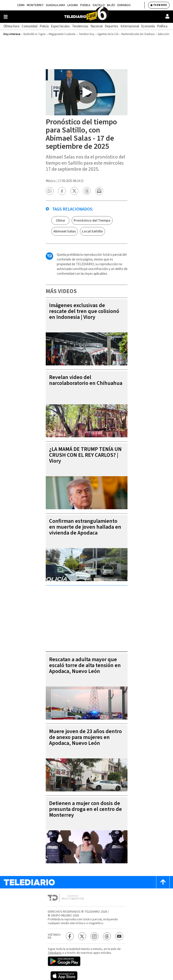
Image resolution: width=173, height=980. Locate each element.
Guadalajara (55, 5)
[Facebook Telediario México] (70, 936)
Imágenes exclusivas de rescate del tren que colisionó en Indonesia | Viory (84, 311)
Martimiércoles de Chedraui (138, 34)
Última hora (11, 26)
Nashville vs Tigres (34, 34)
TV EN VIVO (160, 5)
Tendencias (80, 26)
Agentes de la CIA (108, 34)
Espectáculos (60, 26)
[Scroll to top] (163, 882)
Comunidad (30, 26)
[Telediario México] (86, 17)
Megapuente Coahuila (62, 34)
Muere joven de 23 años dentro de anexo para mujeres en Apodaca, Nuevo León (85, 737)
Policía (44, 26)
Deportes (112, 26)
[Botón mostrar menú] (6, 17)
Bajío (111, 5)
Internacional (130, 26)
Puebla (85, 5)
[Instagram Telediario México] (94, 936)
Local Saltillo (92, 231)
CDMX (21, 5)
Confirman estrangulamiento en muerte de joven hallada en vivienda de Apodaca (85, 527)
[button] (50, 191)
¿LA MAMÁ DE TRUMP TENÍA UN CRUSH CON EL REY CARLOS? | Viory (85, 455)
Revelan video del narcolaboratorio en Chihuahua (86, 380)
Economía (148, 26)
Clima (60, 220)
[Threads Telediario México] (107, 936)
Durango (124, 5)
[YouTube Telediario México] (119, 936)
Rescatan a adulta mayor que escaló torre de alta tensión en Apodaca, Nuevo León (85, 665)
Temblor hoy (86, 34)
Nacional (97, 26)
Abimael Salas (65, 231)
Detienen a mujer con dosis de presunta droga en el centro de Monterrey (85, 809)
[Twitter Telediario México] (82, 936)
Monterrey (35, 5)
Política (162, 26)
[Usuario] (167, 16)
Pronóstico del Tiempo (92, 220)
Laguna (73, 5)
